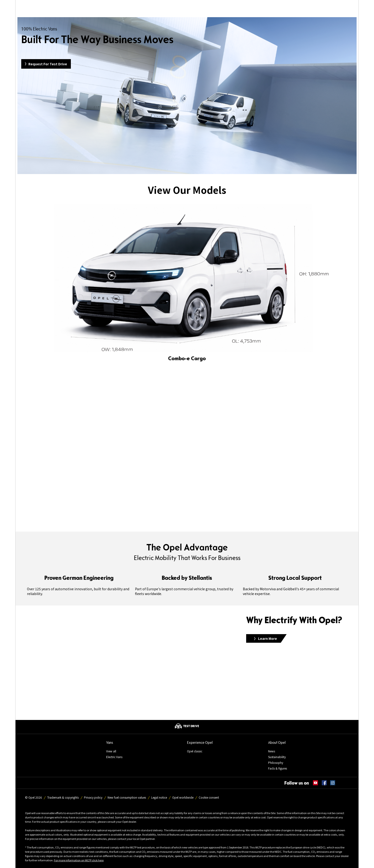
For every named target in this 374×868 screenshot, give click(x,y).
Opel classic (195, 751)
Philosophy (276, 763)
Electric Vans (114, 757)
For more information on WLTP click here (79, 860)
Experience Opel (200, 742)
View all (111, 751)
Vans (110, 742)
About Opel (277, 742)
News (272, 751)
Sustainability (277, 757)
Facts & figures (278, 768)
